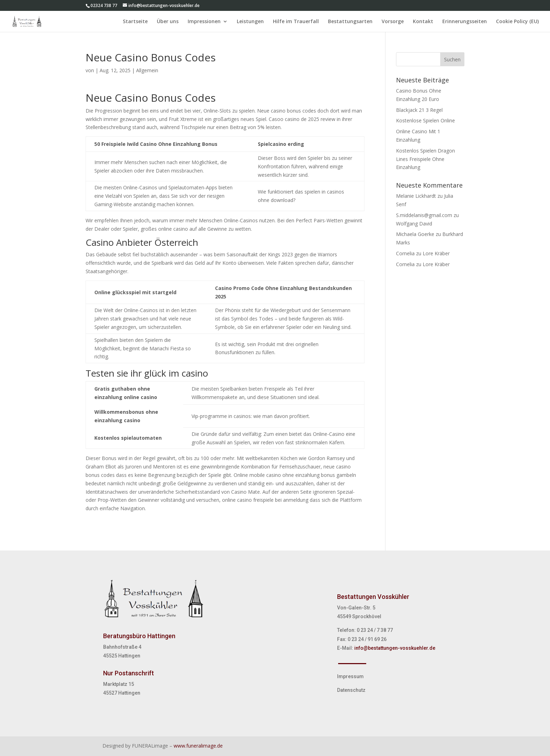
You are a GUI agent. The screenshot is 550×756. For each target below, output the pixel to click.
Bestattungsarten (350, 22)
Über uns (168, 22)
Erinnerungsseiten (465, 22)
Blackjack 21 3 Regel (419, 110)
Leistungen (250, 22)
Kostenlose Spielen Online (425, 120)
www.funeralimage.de (198, 746)
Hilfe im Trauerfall (296, 22)
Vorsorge (393, 22)
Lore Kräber (436, 253)
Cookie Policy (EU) (517, 22)
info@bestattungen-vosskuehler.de (395, 648)
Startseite (135, 22)
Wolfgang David (414, 224)
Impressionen (204, 22)
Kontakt (423, 22)
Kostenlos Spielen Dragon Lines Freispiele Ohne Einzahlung (425, 159)
